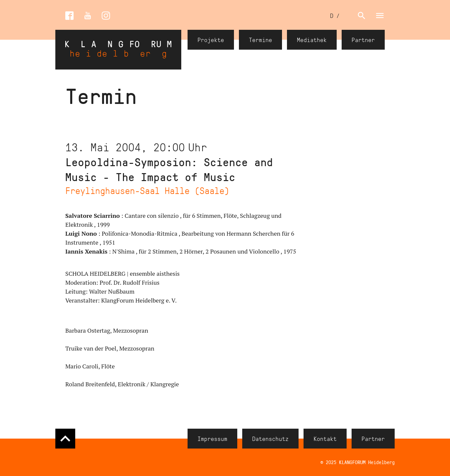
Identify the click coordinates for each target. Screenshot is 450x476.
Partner (363, 40)
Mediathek (312, 40)
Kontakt (325, 439)
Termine (260, 40)
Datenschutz (270, 439)
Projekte (211, 40)
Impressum (212, 439)
